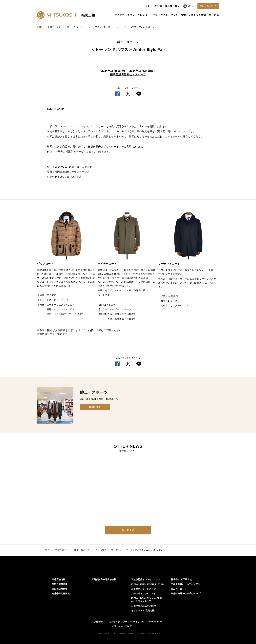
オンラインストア (208, 6)
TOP (39, 27)
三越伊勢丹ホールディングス (186, 584)
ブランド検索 (179, 15)
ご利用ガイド (100, 622)
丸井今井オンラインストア (145, 594)
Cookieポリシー (155, 622)
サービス (214, 15)
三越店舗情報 (59, 579)
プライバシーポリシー (133, 622)
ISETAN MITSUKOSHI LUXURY (148, 584)
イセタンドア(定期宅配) (143, 611)
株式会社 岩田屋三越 (181, 579)
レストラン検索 (198, 15)
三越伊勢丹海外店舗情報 (104, 579)
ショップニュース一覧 (99, 27)
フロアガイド (161, 15)
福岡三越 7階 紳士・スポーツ (128, 74)
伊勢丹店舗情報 (60, 584)
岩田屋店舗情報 (60, 589)
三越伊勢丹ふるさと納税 (144, 606)
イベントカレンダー (139, 15)
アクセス (120, 15)
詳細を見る (95, 407)
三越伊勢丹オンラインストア (146, 579)
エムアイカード (179, 589)
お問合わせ (115, 622)
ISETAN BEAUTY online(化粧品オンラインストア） (147, 600)
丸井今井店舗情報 (61, 594)
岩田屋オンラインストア (144, 589)
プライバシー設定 (122, 626)
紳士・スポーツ (75, 27)
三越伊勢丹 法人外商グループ (186, 594)
